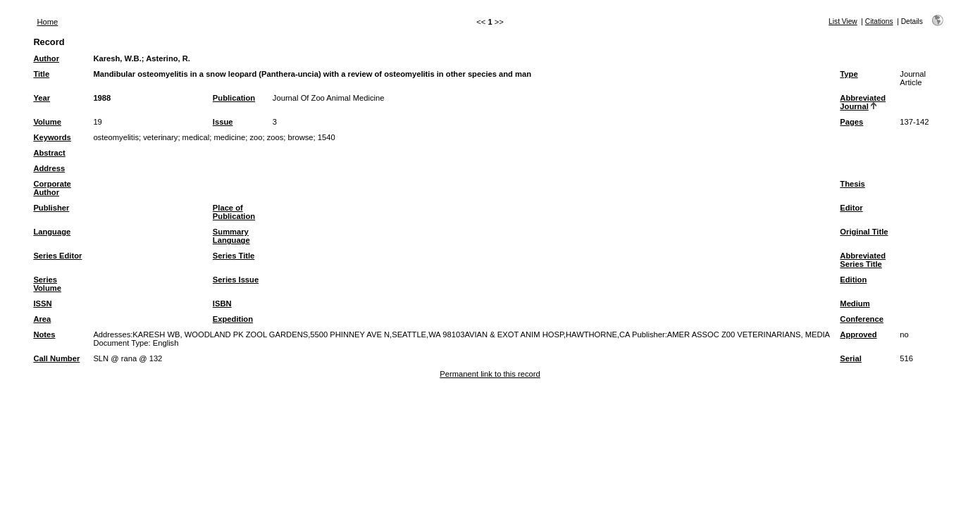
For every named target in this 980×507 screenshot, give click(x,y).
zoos (275, 137)
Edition (853, 280)
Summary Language (231, 236)
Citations (879, 21)
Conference (862, 319)
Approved (858, 334)
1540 (327, 137)
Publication (234, 98)
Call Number (56, 358)
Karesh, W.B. (117, 58)
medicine (229, 137)
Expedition (233, 319)
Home (47, 22)
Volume (47, 122)
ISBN (222, 303)
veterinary (160, 137)
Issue (223, 122)
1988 (102, 98)
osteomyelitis (116, 137)
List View (843, 21)
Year (42, 98)
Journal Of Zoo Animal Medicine (329, 98)
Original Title (864, 232)
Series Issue (236, 280)
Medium (855, 303)
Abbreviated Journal (863, 102)
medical (196, 137)
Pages (851, 122)
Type (849, 74)
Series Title (234, 256)
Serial (850, 358)
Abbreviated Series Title (863, 260)
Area (42, 319)
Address (49, 168)
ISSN (42, 303)
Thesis (852, 184)
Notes (44, 334)
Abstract (49, 153)
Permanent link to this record (490, 374)
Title (41, 74)
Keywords (52, 137)
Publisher (51, 208)
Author (46, 58)
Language (52, 232)
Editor (851, 208)
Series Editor (57, 256)
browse (301, 137)
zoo (256, 137)
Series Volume (47, 284)
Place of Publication (234, 212)
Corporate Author (52, 188)
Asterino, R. (168, 58)
